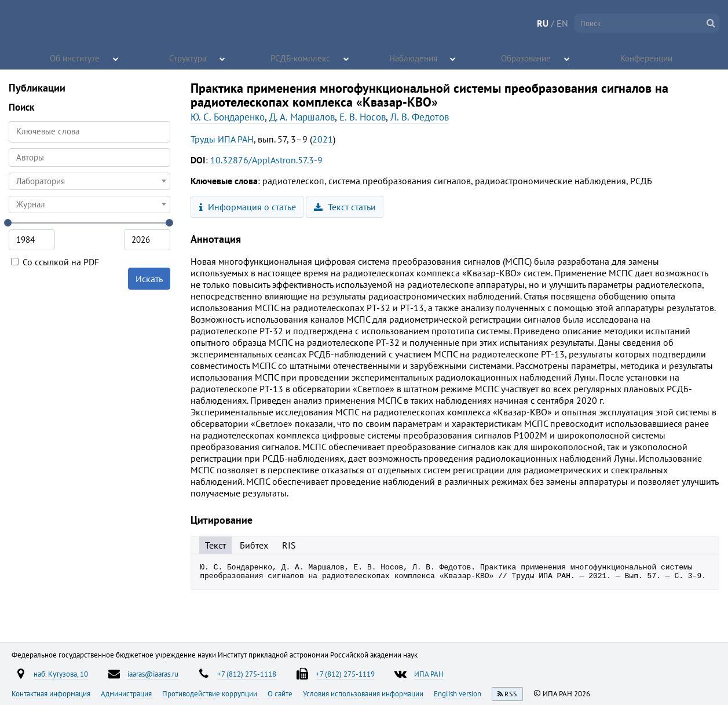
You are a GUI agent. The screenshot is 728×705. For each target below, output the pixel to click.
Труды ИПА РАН (222, 139)
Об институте (75, 58)
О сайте (281, 693)
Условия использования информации (364, 693)
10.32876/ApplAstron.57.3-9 (266, 160)
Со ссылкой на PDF (55, 262)
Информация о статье (248, 207)
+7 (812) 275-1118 (247, 674)
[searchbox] (89, 157)
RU (543, 23)
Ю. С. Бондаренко (228, 117)
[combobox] (89, 158)
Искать (149, 279)
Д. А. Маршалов (302, 117)
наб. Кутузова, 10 (61, 674)
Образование (526, 58)
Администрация (127, 693)
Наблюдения (414, 58)
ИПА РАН (429, 674)
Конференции (647, 58)
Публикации (37, 88)
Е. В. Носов (363, 117)
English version (458, 693)
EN (562, 23)
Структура (189, 58)
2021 (323, 139)
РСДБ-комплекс (301, 58)
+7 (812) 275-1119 (345, 674)
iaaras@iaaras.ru (153, 674)
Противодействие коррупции (211, 693)
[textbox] (89, 181)
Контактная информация (52, 693)
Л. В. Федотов (420, 117)
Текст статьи (345, 207)
